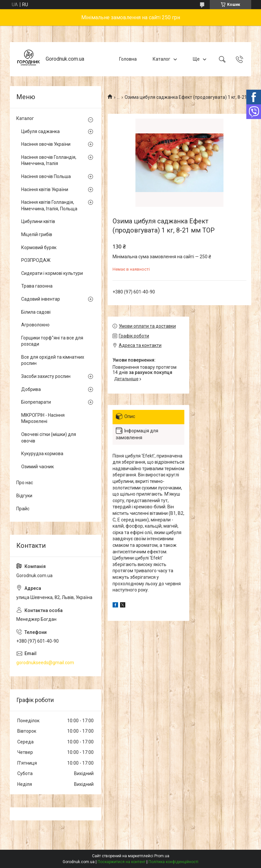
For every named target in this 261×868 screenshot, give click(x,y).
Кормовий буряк (39, 247)
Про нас (25, 483)
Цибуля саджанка (40, 131)
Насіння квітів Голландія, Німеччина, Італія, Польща (49, 205)
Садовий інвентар (41, 299)
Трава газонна (37, 286)
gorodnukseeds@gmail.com (45, 663)
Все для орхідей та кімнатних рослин (53, 360)
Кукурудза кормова (42, 454)
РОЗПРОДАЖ (36, 260)
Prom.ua (162, 856)
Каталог (161, 59)
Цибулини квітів (38, 221)
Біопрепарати (36, 402)
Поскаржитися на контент (122, 862)
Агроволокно (35, 325)
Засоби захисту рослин (46, 376)
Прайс (23, 509)
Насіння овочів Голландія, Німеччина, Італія (49, 160)
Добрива (31, 389)
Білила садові (36, 312)
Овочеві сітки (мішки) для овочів (49, 438)
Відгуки (24, 496)
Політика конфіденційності (173, 862)
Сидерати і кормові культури (52, 273)
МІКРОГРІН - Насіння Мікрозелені (43, 418)
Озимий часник (38, 467)
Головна (128, 59)
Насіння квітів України (45, 189)
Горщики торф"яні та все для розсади (52, 341)
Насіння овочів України (46, 144)
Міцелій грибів (37, 234)
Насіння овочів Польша (46, 176)
